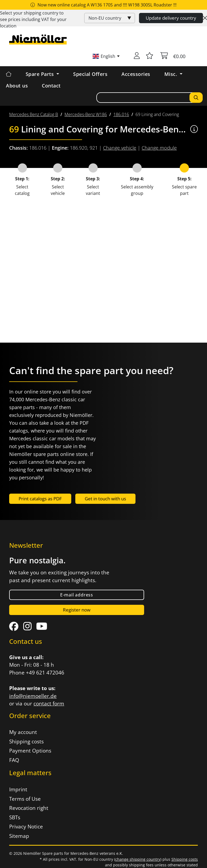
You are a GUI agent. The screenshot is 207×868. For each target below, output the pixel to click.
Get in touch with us (105, 499)
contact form (49, 704)
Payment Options (30, 751)
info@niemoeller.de (33, 696)
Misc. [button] (172, 74)
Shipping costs (26, 742)
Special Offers (90, 74)
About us (17, 86)
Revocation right (29, 808)
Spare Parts (40, 74)
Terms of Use (25, 799)
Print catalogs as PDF (40, 499)
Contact (51, 86)
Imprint (18, 789)
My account (23, 732)
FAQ (14, 760)
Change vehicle (120, 148)
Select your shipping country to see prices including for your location (33, 19)
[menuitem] (34, 114)
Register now (77, 610)
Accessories (136, 74)
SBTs (15, 817)
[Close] (205, 18)
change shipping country (138, 859)
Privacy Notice (26, 827)
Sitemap (19, 836)
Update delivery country (171, 18)
